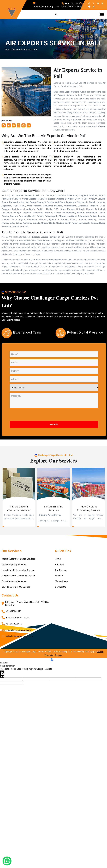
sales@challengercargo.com (19, 660)
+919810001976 (71, 3)
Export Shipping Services (14, 605)
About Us (60, 588)
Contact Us (60, 611)
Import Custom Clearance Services (18, 582)
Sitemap (59, 599)
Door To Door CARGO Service (16, 611)
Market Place (61, 605)
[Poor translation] (2, 698)
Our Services (61, 594)
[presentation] (39, 439)
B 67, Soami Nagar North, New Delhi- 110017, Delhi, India (27, 627)
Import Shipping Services (14, 588)
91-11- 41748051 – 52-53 (18, 641)
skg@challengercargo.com (19, 654)
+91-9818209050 (14, 647)
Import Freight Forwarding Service (18, 594)
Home (58, 582)
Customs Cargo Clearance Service (18, 599)
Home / (9, 61)
